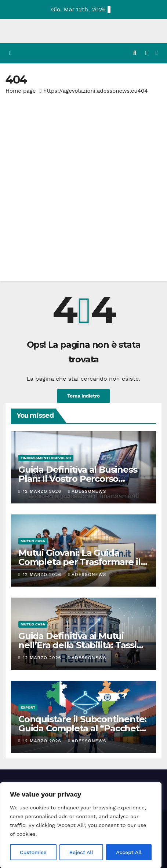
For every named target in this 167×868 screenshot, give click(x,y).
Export (28, 707)
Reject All (81, 852)
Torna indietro (83, 396)
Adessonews (87, 491)
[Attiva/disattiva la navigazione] (157, 53)
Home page (21, 91)
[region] (81, 825)
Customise (33, 852)
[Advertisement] (83, 183)
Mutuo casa (33, 541)
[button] (135, 53)
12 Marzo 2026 (43, 491)
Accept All (129, 852)
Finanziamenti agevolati (46, 458)
